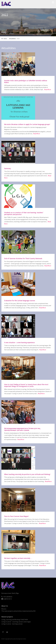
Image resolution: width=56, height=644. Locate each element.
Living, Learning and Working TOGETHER (15, 620)
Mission (4, 609)
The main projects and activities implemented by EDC (19, 611)
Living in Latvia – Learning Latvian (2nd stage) (16, 622)
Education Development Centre (18, 639)
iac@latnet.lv (7, 599)
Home (5, 39)
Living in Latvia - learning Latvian (12, 624)
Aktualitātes (12, 39)
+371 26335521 (8, 597)
